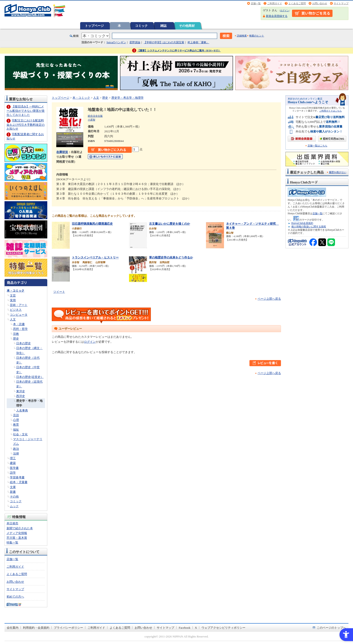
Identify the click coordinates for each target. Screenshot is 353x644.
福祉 (16, 430)
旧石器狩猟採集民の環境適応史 (92, 224)
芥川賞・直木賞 (17, 538)
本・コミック (16, 291)
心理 (16, 420)
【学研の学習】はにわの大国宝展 (164, 42)
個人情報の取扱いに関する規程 (309, 226)
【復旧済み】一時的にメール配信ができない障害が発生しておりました (26, 111)
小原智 (92, 120)
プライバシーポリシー (68, 628)
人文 (13, 319)
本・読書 (19, 324)
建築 (13, 463)
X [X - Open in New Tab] (196, 628)
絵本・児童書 (19, 482)
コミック (141, 26)
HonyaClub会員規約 (302, 223)
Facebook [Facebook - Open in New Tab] (185, 628)
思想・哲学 (20, 329)
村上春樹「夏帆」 (198, 42)
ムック (14, 506)
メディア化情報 (17, 533)
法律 (16, 453)
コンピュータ (19, 315)
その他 (14, 497)
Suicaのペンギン (116, 42)
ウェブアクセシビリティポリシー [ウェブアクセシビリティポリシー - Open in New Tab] (223, 628)
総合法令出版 (95, 116)
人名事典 (22, 410)
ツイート (59, 292)
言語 (16, 415)
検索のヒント (257, 36)
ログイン (285, 10)
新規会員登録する (277, 16)
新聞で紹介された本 (20, 528)
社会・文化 (20, 434)
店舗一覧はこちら (317, 146)
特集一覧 (12, 542)
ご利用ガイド (275, 3)
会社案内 (13, 628)
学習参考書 (17, 477)
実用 (13, 300)
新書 (13, 492)
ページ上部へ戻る (269, 299)
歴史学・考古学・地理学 (128, 98)
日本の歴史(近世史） (30, 377)
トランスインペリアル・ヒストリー (95, 257)
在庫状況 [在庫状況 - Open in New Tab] (62, 152)
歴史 (16, 339)
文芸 (13, 296)
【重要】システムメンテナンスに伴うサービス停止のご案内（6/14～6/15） (179, 50)
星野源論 (135, 42)
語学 (13, 473)
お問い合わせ (320, 3)
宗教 (16, 334)
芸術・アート (19, 305)
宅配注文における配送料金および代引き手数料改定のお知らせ (26, 124)
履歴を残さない (338, 172)
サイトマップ (341, 3)
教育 (16, 425)
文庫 (13, 487)
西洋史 (21, 396)
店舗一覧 (256, 3)
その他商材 (187, 26)
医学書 (14, 468)
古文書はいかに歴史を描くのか (170, 224)
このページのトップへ (331, 628)
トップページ (94, 26)
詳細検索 (242, 36)
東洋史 (21, 391)
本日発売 (12, 523)
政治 (16, 449)
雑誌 (163, 26)
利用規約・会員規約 (36, 628)
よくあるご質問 (297, 3)
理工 (13, 458)
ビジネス (16, 310)
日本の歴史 (24, 343)
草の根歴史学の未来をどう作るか (171, 257)
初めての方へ (15, 597)
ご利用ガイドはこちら (330, 111)
